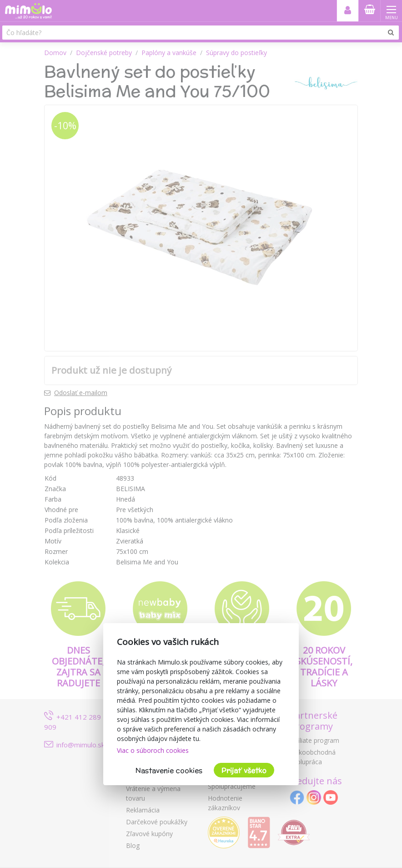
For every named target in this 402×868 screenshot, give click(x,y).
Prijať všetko (244, 770)
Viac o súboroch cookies (153, 750)
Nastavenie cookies (169, 770)
